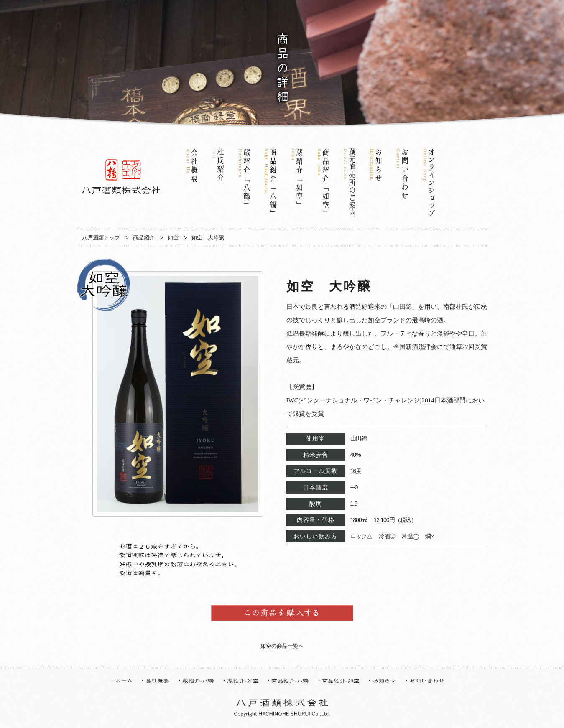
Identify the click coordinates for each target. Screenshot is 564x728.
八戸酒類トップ (101, 238)
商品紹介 (144, 238)
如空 (173, 238)
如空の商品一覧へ (282, 646)
